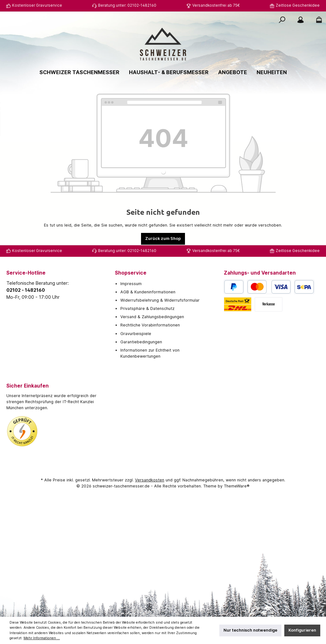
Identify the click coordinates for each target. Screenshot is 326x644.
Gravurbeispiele (136, 334)
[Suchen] (282, 20)
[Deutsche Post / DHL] (238, 304)
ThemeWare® (237, 486)
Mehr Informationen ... (42, 638)
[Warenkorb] (317, 20)
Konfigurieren (302, 630)
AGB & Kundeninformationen (148, 292)
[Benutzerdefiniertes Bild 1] (22, 431)
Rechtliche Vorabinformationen (150, 325)
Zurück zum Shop (163, 238)
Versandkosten (150, 480)
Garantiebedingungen (141, 342)
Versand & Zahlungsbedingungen (152, 317)
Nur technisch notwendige (250, 630)
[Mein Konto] (301, 20)
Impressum (131, 284)
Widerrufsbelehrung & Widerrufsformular (160, 300)
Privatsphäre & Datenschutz (147, 308)
